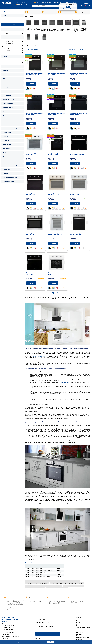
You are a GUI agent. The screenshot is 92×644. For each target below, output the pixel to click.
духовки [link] (6, 33)
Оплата (78, 622)
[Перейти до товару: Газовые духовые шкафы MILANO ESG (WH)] (79, 183)
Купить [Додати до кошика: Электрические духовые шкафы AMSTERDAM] (31, 283)
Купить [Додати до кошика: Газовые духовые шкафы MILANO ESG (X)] (31, 243)
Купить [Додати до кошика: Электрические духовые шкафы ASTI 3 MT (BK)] (53, 84)
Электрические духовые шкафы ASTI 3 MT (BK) (38, 569)
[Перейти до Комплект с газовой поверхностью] (84, 28)
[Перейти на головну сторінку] (7, 4)
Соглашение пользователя (83, 638)
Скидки (78, 619)
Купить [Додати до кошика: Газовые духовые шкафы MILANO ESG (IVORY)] (53, 203)
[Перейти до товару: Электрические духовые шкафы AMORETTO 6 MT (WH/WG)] (57, 223)
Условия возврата (81, 636)
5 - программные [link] (8, 44)
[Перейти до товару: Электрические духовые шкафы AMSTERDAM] (35, 263)
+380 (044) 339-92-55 (22, 6)
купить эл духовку (30, 583)
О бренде (79, 617)
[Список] (89, 50)
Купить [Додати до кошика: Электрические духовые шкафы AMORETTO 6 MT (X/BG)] (75, 243)
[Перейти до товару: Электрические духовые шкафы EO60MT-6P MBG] (35, 103)
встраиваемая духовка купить (33, 586)
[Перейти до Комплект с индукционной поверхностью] (29, 42)
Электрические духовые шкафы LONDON (37, 573)
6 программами (65, 383)
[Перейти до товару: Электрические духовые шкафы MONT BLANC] (35, 143)
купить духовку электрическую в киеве (73, 586)
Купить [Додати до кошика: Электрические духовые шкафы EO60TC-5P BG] (53, 124)
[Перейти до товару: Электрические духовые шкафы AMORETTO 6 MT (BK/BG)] (35, 63)
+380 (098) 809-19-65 (22, 5)
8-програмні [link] (7, 48)
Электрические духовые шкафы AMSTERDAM (38, 577)
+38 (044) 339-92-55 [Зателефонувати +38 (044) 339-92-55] (8, 628)
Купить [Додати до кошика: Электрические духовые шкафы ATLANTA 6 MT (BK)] (75, 84)
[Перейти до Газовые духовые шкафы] (68, 28)
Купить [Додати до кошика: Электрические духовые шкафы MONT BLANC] (31, 164)
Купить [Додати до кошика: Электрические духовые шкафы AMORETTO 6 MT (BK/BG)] (31, 84)
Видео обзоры (80, 633)
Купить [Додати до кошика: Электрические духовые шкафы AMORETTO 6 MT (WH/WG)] (53, 243)
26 (85, 50)
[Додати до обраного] (43, 84)
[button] (6, 6)
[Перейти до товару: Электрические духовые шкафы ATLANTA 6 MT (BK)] (79, 63)
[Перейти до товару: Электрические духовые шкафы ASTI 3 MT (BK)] (57, 63)
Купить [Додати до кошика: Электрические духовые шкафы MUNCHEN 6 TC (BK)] (53, 164)
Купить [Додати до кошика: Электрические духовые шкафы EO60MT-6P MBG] (31, 124)
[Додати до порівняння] (41, 84)
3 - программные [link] (8, 41)
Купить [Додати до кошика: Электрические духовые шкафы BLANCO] (53, 283)
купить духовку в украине (42, 583)
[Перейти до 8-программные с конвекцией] (60, 28)
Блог (77, 626)
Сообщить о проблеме (48, 634)
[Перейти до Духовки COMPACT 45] (29, 27)
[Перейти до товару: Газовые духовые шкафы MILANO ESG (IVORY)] (57, 183)
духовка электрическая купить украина (74, 583)
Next (43, 63)
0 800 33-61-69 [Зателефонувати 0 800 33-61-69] (6, 635)
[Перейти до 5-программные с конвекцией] (44, 28)
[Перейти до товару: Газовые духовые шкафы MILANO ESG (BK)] (35, 183)
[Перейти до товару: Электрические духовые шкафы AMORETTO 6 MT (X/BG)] (79, 223)
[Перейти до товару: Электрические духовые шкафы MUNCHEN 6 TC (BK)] (57, 143)
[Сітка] (87, 50)
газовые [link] (6, 53)
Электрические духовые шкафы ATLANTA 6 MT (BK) (39, 571)
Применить (12, 25)
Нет (52, 642)
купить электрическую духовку (53, 581)
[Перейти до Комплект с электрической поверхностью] (44, 42)
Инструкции (79, 634)
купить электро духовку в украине (71, 581)
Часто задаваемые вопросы (83, 627)
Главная (27, 16)
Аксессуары (79, 639)
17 (84, 50)
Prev (28, 63)
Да (48, 642)
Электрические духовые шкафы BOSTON (37, 575)
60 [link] (5, 63)
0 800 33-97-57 (20, 3)
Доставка (79, 624)
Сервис (78, 631)
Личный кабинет (86, 3)
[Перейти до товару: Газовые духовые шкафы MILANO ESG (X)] (35, 223)
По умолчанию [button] (72, 50)
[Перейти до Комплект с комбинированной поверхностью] (37, 42)
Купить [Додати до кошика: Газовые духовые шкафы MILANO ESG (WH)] (75, 203)
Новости (78, 629)
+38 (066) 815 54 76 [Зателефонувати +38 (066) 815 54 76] (8, 629)
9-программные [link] (8, 51)
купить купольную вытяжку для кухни (34, 581)
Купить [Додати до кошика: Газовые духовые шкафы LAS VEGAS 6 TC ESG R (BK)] (75, 164)
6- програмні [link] (7, 46)
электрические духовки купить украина (52, 586)
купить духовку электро (56, 583)
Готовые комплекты (81, 621)
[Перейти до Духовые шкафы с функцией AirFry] (76, 28)
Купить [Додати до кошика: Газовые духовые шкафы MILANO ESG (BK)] (31, 203)
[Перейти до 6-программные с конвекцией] (52, 28)
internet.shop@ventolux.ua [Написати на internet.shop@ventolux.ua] (42, 629)
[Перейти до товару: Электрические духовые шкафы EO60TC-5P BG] (57, 103)
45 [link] (5, 61)
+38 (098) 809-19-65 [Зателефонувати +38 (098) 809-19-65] (8, 626)
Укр (74, 3)
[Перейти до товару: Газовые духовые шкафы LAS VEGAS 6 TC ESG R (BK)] (79, 143)
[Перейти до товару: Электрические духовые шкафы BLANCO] (57, 263)
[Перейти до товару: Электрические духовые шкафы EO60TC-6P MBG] (79, 103)
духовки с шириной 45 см (39, 356)
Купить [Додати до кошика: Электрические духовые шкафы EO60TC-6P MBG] (75, 124)
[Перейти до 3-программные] (37, 27)
